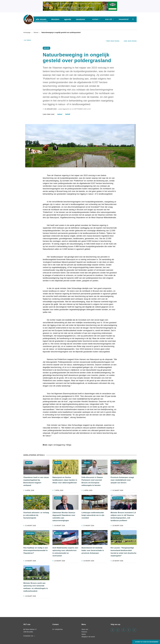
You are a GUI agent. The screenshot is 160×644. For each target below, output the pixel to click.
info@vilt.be (59, 629)
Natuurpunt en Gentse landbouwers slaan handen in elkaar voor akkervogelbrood (65, 480)
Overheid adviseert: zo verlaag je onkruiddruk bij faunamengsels (36, 515)
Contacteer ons (29, 636)
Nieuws (36, 32)
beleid (68, 114)
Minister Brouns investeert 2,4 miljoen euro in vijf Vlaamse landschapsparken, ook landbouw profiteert (123, 517)
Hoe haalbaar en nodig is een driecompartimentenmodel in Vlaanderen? (36, 550)
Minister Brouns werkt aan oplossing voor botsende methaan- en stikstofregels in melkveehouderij (36, 587)
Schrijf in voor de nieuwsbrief (147, 642)
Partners (84, 632)
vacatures (80, 19)
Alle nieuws (41, 19)
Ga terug (27, 40)
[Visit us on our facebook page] (112, 630)
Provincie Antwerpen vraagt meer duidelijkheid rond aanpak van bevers (122, 480)
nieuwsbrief (124, 19)
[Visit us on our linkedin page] (118, 630)
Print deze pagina (112, 41)
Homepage (27, 32)
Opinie (84, 634)
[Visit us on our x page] (129, 630)
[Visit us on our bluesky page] (134, 630)
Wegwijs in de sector (88, 637)
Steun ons (85, 629)
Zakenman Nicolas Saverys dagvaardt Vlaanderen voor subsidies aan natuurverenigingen (64, 517)
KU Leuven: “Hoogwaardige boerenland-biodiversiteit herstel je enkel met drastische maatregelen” (123, 552)
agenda (68, 19)
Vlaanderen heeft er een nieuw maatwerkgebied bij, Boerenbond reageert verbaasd (36, 481)
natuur (60, 114)
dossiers (55, 19)
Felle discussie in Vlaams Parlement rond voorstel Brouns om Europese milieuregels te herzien (92, 481)
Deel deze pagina (130, 41)
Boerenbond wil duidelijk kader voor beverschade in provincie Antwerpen (93, 550)
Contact (95, 19)
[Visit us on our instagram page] (123, 630)
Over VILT (109, 19)
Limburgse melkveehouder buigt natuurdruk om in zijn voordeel (93, 515)
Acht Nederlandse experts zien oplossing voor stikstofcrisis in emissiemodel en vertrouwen (65, 552)
